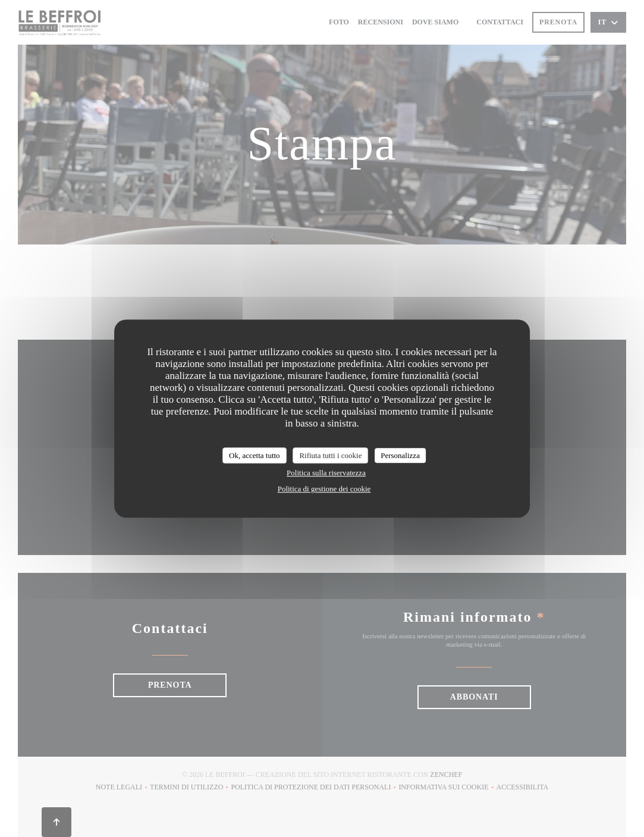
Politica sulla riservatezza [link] (326, 473)
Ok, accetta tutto (255, 455)
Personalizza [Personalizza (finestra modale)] (400, 455)
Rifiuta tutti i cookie (330, 455)
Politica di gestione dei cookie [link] (324, 489)
